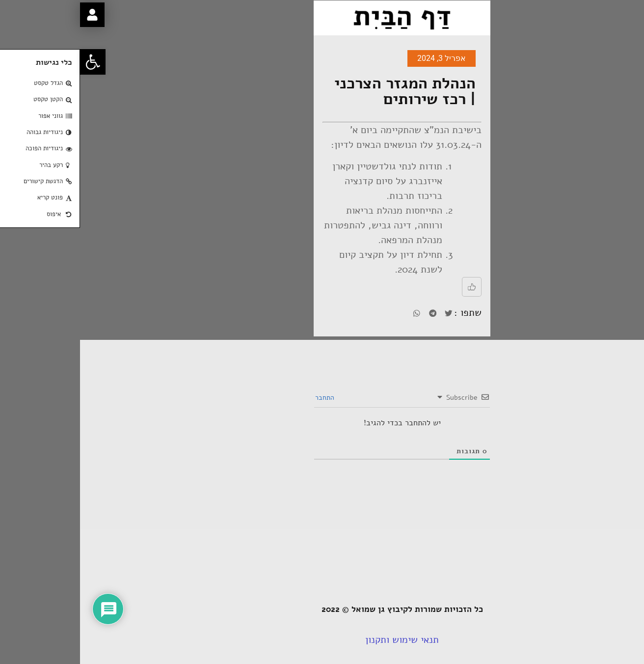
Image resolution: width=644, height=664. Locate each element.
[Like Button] (392, 287)
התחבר (246, 398)
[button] (13, 62)
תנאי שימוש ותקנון (322, 640)
